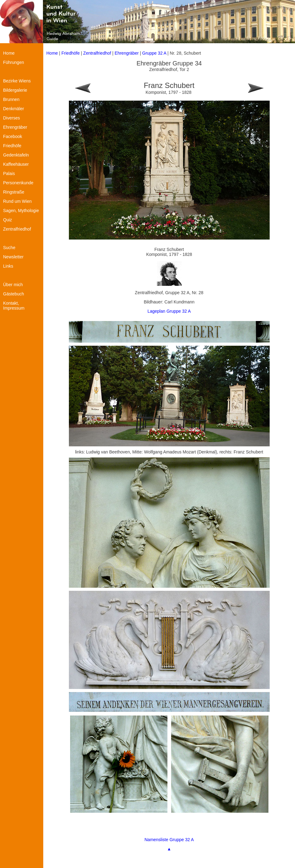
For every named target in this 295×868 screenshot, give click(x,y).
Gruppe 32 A (155, 53)
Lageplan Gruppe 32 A (169, 311)
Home (52, 53)
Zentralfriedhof (97, 53)
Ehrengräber (127, 53)
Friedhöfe (71, 53)
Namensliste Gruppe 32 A (169, 840)
